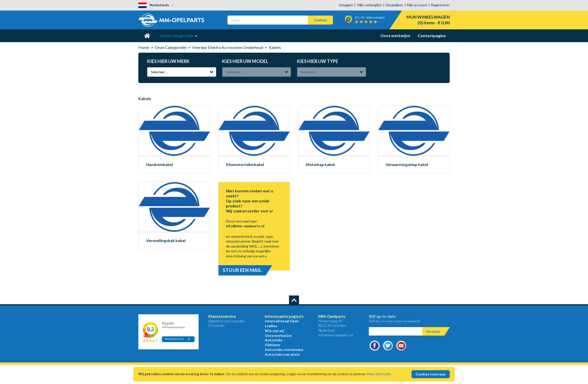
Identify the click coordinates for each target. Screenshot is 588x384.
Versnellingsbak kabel (166, 241)
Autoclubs (274, 340)
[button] (157, 5)
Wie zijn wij (274, 331)
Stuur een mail (242, 270)
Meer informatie (379, 374)
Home (144, 47)
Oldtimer (273, 345)
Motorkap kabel (320, 165)
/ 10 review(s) (366, 17)
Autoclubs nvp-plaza (282, 354)
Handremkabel (160, 165)
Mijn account (417, 5)
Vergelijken (394, 5)
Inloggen (346, 5)
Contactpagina (432, 35)
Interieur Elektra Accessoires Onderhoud (228, 47)
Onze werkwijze (395, 35)
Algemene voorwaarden (227, 321)
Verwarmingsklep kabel (407, 165)
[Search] (320, 20)
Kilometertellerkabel (245, 165)
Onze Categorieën (177, 35)
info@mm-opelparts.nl (245, 226)
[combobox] (280, 20)
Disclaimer (217, 325)
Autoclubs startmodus (284, 350)
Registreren (440, 5)
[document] (294, 374)
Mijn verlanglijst (370, 5)
